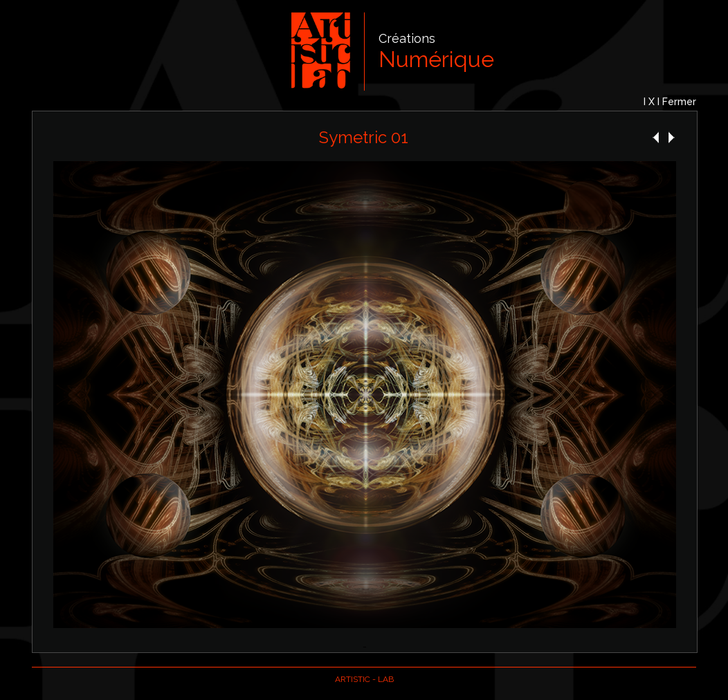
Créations (407, 38)
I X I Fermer (670, 102)
